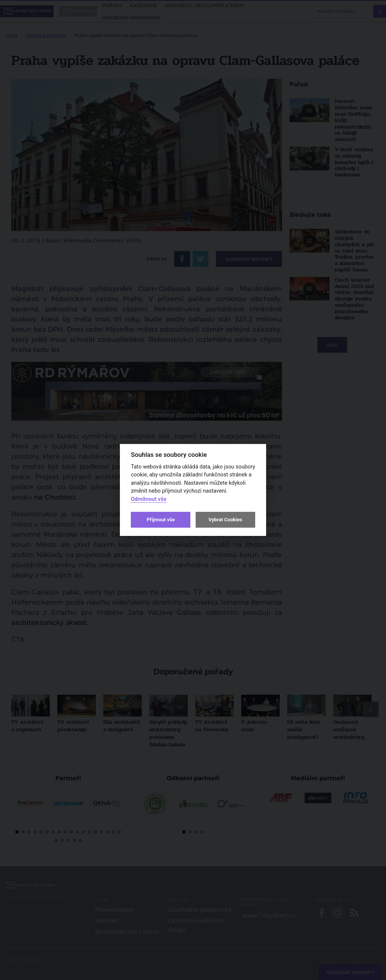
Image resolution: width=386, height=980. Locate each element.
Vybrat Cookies (225, 520)
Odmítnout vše (149, 499)
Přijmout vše (161, 520)
